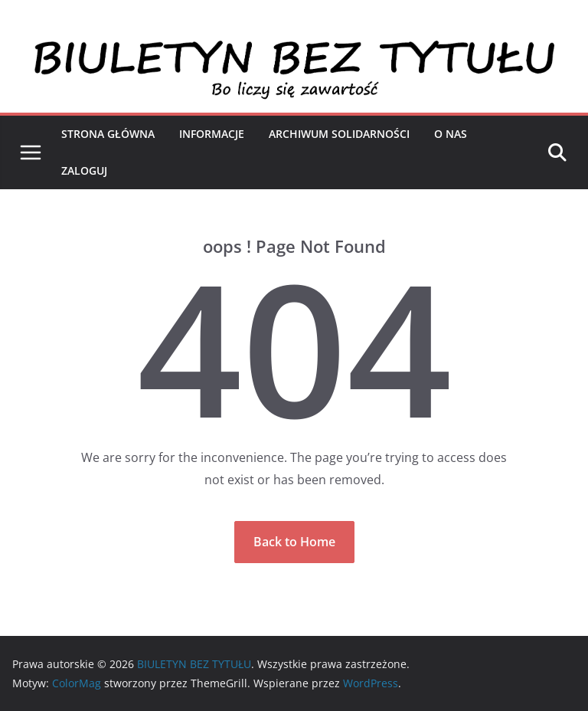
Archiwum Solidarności (339, 134)
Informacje (212, 134)
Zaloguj (84, 170)
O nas (451, 134)
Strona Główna (108, 134)
